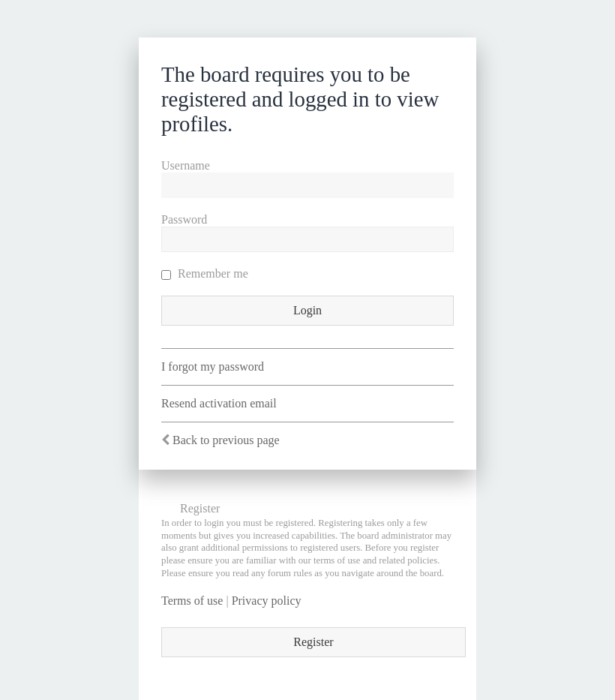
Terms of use (192, 601)
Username (186, 165)
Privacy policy (267, 601)
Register (313, 642)
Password (184, 219)
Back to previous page (226, 440)
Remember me (205, 273)
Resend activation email (219, 403)
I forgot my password (213, 367)
